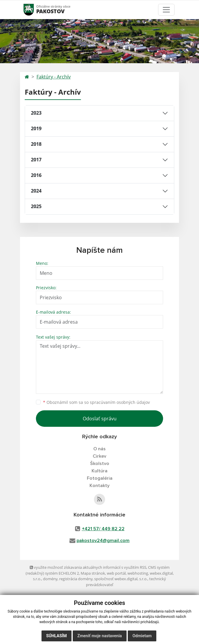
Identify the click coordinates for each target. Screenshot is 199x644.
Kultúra (99, 471)
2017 (36, 160)
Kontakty (99, 486)
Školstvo (100, 464)
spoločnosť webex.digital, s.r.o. (121, 579)
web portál (116, 573)
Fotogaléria (100, 478)
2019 (36, 128)
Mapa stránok (93, 573)
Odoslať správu (100, 419)
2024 (36, 191)
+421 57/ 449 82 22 (103, 529)
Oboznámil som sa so (96, 402)
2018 (36, 144)
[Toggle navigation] (166, 10)
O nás (99, 449)
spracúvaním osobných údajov (120, 402)
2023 (36, 113)
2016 (36, 175)
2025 (36, 206)
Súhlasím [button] (57, 636)
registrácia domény (76, 579)
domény (50, 579)
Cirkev (99, 456)
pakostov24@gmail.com (103, 541)
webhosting (138, 573)
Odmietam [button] (142, 636)
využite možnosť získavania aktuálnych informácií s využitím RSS (88, 567)
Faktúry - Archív (54, 77)
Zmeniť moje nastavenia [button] (100, 636)
